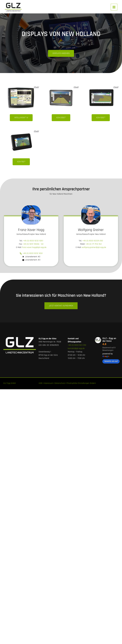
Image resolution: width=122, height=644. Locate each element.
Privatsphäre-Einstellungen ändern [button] (81, 383)
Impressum (48, 383)
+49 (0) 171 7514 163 (93, 244)
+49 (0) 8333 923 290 (77, 345)
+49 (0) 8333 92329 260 (93, 241)
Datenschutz (60, 383)
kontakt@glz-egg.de (76, 348)
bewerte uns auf (111, 361)
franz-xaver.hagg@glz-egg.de (34, 247)
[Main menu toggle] (114, 7)
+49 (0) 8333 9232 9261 (33, 241)
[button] (61, 118)
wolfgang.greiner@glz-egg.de (94, 247)
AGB (40, 383)
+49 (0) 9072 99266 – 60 (33, 244)
